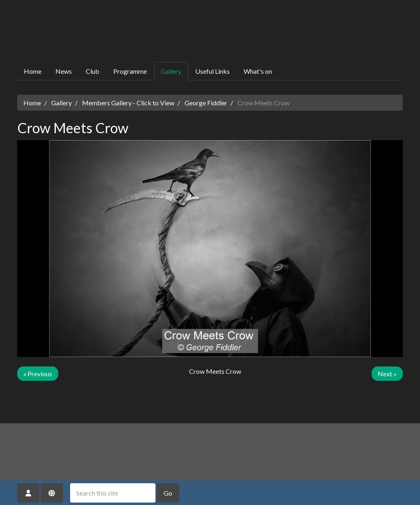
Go (168, 493)
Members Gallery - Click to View (128, 103)
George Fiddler (206, 103)
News (64, 71)
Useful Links (212, 71)
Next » (387, 374)
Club (92, 71)
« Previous (38, 374)
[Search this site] (113, 493)
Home (33, 71)
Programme (130, 71)
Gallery (171, 71)
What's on (258, 71)
